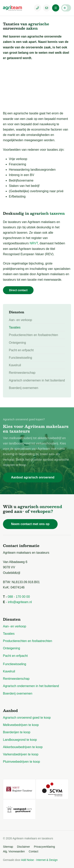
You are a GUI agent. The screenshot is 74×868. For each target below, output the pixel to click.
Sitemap (8, 847)
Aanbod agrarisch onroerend (33, 477)
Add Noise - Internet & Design (39, 860)
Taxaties (15, 327)
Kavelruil (15, 365)
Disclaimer (23, 847)
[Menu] (56, 8)
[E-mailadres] (47, 8)
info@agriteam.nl (20, 602)
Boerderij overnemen (24, 388)
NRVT (34, 243)
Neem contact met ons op (30, 524)
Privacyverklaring (44, 847)
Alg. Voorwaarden (14, 851)
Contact (34, 851)
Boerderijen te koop (17, 732)
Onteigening (17, 343)
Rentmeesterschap (22, 373)
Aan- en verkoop (20, 320)
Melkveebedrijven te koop (21, 725)
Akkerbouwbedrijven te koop (23, 747)
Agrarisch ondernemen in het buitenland (37, 380)
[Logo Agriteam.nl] (15, 8)
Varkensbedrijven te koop (21, 754)
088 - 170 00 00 (19, 597)
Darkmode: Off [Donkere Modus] (66, 8)
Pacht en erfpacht (21, 350)
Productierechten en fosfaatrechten (33, 335)
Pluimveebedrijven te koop (22, 762)
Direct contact (18, 290)
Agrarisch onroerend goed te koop (27, 718)
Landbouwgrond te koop (20, 740)
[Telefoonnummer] (37, 8)
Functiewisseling (20, 358)
